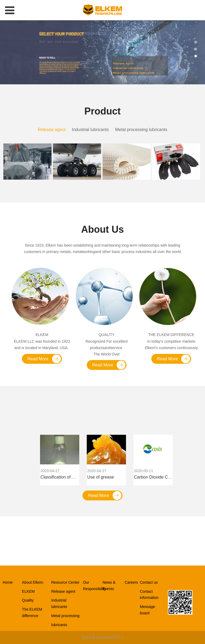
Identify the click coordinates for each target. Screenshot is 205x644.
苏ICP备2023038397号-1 (102, 637)
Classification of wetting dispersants (75, 477)
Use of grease (101, 477)
